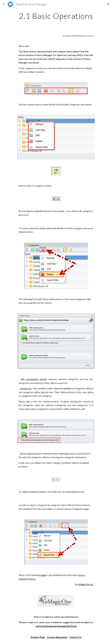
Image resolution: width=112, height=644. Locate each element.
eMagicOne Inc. (86, 584)
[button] (4, 4)
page (43, 575)
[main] (56, 16)
